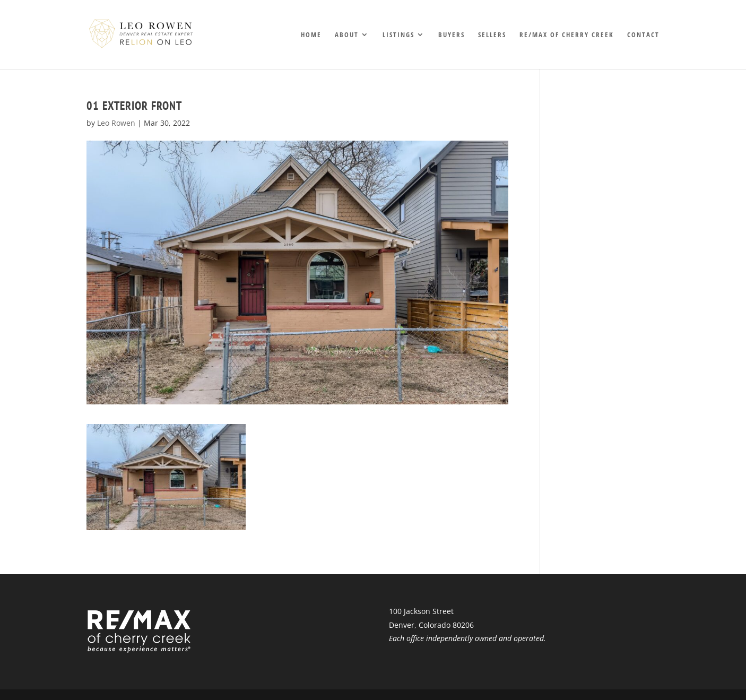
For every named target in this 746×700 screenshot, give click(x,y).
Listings (398, 35)
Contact (643, 35)
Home (311, 35)
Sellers (492, 35)
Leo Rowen (116, 123)
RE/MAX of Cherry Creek (567, 35)
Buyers (452, 35)
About (347, 35)
